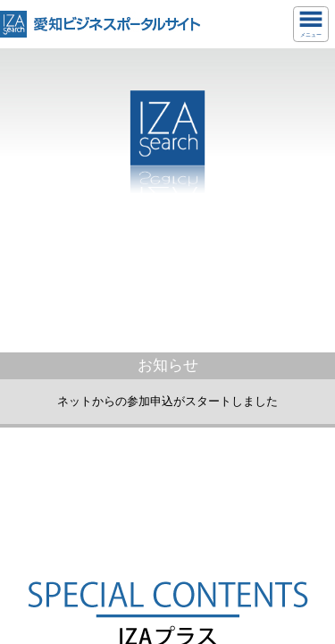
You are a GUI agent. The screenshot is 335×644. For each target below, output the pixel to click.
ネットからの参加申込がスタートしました (167, 401)
